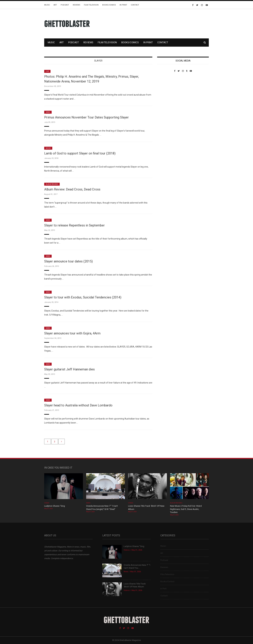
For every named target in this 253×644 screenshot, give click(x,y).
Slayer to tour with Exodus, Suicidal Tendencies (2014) (83, 297)
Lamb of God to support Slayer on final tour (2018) (80, 153)
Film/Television (91, 5)
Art (55, 5)
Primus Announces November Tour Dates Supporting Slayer (86, 117)
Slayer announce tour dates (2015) (68, 261)
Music (47, 5)
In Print (123, 5)
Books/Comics (109, 5)
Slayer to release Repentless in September (74, 225)
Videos (47, 503)
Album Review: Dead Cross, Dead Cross (72, 189)
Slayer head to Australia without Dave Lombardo (78, 405)
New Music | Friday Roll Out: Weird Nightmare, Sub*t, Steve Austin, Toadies (186, 509)
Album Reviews (52, 184)
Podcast (65, 5)
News (48, 112)
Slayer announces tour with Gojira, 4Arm (72, 333)
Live (47, 71)
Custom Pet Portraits (167, 94)
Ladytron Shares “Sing (55, 506)
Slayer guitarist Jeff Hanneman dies (69, 369)
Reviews (76, 5)
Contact (135, 5)
